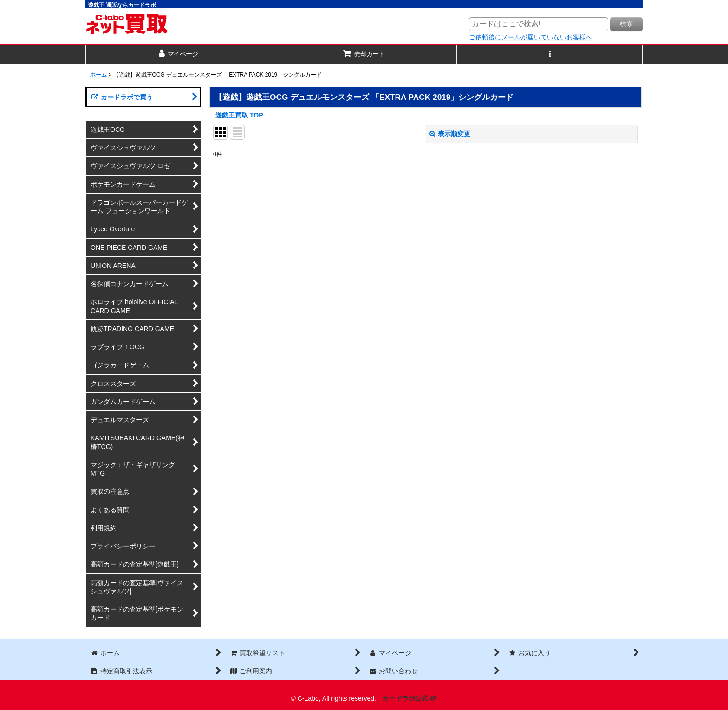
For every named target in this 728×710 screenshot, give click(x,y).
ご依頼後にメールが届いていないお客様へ (531, 37)
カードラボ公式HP (410, 698)
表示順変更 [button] (450, 134)
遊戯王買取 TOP (239, 115)
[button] (550, 54)
